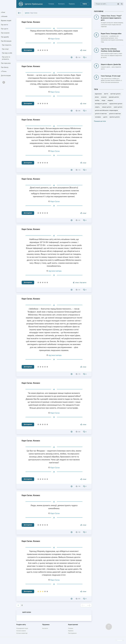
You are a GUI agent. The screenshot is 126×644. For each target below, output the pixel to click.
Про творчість (7, 45)
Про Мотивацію (6, 41)
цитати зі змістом (101, 114)
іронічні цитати (115, 117)
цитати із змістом (115, 114)
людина (110, 100)
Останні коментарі (22, 633)
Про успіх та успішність (6, 58)
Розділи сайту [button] (21, 625)
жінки (97, 97)
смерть (97, 107)
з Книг (3, 12)
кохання (104, 97)
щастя (105, 117)
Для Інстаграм (6, 76)
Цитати (27, 13)
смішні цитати (107, 107)
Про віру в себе (7, 53)
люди (103, 100)
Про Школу (5, 67)
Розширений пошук (22, 628)
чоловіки (98, 117)
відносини (98, 94)
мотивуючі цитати (101, 104)
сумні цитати (118, 107)
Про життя (4, 25)
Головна (51, 4)
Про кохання (5, 33)
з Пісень (4, 71)
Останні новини (21, 631)
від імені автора (55, 271)
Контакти (61, 4)
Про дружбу (5, 37)
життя (106, 94)
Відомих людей (6, 21)
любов (97, 100)
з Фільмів (4, 17)
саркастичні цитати (116, 104)
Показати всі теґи (100, 121)
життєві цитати (115, 94)
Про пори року (6, 63)
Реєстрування (72, 633)
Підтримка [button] (46, 625)
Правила (72, 4)
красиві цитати (114, 97)
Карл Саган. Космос (31, 22)
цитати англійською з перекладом (106, 110)
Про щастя (5, 29)
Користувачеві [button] (73, 625)
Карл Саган (55, 39)
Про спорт (5, 49)
